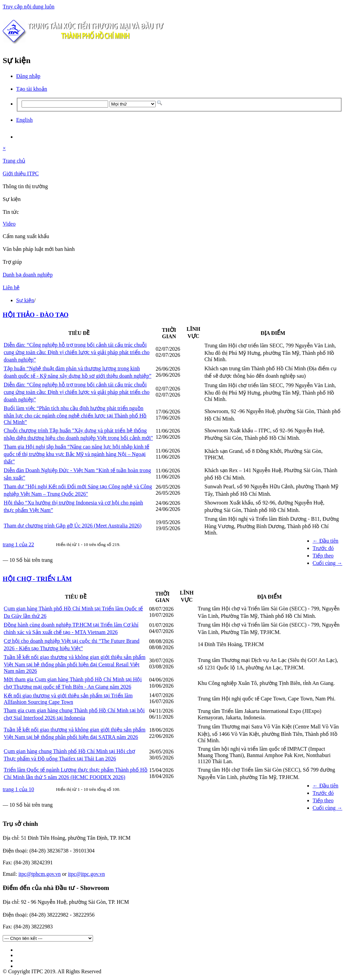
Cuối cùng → (327, 563)
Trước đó (323, 548)
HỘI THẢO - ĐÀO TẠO (36, 315)
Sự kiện (25, 300)
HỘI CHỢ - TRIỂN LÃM (37, 579)
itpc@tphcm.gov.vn (40, 874)
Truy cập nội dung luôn (29, 7)
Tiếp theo (323, 556)
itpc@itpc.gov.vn (87, 874)
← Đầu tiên (326, 541)
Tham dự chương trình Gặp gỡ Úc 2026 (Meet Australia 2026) (73, 526)
